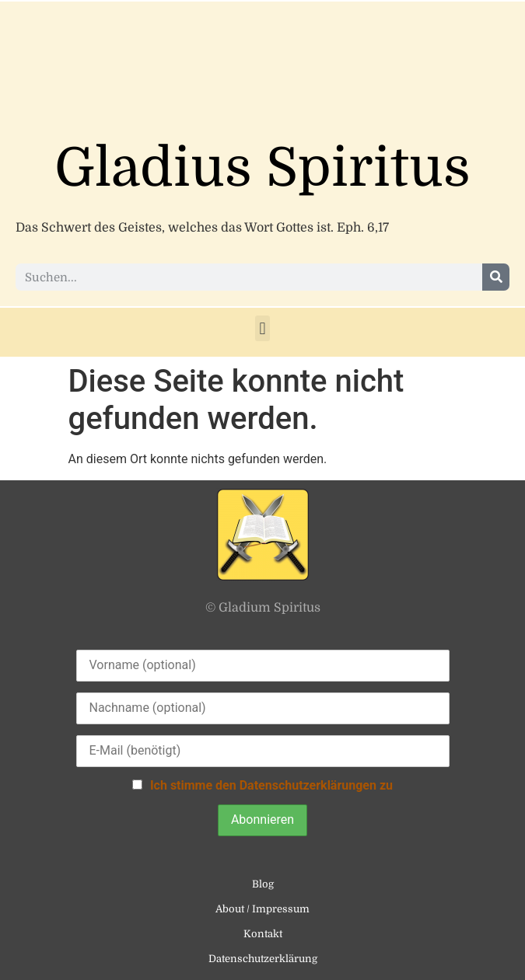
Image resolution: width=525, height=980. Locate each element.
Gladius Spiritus (262, 168)
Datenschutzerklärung (263, 959)
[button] (262, 328)
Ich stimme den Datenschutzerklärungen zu (271, 785)
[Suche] (496, 277)
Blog (263, 884)
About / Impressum (262, 909)
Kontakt (263, 934)
